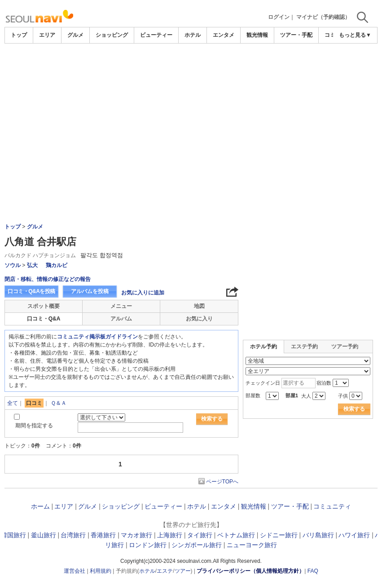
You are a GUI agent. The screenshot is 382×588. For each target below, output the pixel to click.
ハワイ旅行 (354, 535)
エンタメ (224, 35)
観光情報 (257, 35)
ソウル (13, 265)
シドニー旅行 (279, 535)
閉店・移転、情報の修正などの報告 (48, 279)
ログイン (279, 17)
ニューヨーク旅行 (252, 545)
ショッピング (112, 35)
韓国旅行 (13, 535)
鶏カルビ (57, 265)
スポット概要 (44, 306)
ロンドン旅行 (148, 545)
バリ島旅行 (318, 535)
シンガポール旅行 (197, 545)
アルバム (121, 319)
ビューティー (156, 35)
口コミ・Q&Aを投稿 (31, 291)
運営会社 (75, 571)
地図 (199, 306)
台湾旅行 (73, 535)
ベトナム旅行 (236, 535)
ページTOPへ (222, 482)
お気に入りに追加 (143, 293)
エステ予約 (304, 347)
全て (13, 403)
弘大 (32, 265)
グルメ (75, 35)
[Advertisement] (191, 111)
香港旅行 (103, 535)
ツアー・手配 (296, 35)
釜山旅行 (44, 535)
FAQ (313, 571)
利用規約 (101, 571)
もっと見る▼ (355, 35)
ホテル (193, 35)
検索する (212, 419)
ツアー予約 (345, 347)
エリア (47, 35)
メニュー (121, 306)
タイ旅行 (200, 535)
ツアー (183, 571)
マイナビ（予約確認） (323, 17)
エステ (165, 571)
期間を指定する (34, 426)
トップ (19, 35)
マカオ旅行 (136, 535)
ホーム (40, 506)
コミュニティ (332, 506)
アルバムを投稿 (90, 291)
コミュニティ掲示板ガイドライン (97, 337)
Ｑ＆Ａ (59, 403)
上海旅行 (170, 535)
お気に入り (199, 319)
